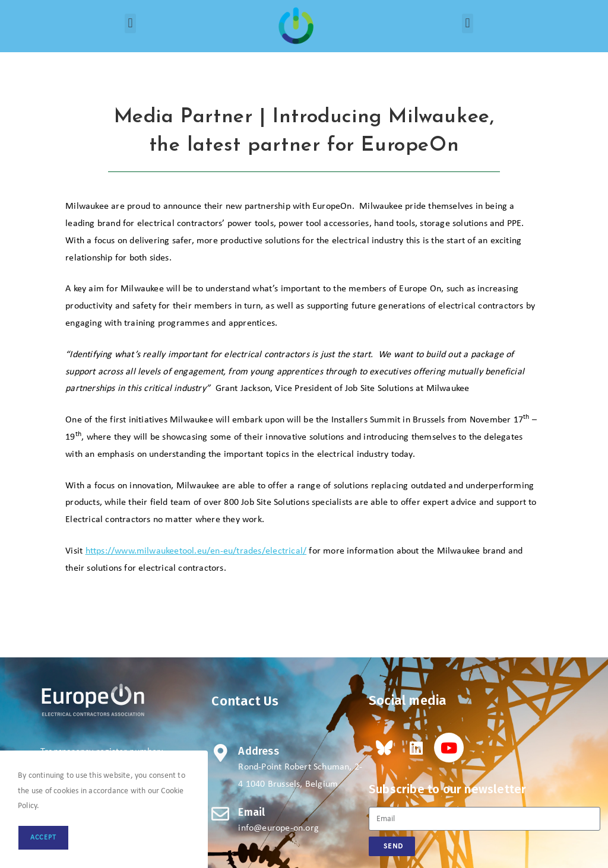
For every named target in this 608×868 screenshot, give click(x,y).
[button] (130, 23)
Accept (43, 838)
